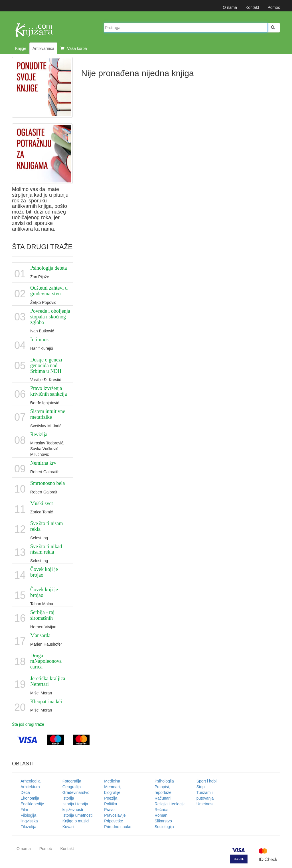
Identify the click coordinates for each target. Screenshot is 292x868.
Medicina (112, 781)
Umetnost (205, 804)
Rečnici (161, 810)
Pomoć (274, 7)
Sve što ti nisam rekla (47, 526)
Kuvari (68, 827)
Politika (110, 804)
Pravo (109, 810)
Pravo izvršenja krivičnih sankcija (48, 391)
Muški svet (42, 503)
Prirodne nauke (118, 827)
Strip (201, 787)
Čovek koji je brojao (44, 572)
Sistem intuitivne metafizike (48, 414)
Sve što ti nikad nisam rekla (46, 549)
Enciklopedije (32, 804)
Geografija (72, 787)
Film (24, 810)
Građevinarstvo (76, 792)
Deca (25, 792)
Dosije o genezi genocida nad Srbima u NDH (46, 365)
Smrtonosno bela (48, 483)
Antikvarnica (43, 48)
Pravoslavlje (115, 815)
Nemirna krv (43, 463)
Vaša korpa (74, 48)
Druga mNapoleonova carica (46, 661)
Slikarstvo (163, 821)
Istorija (68, 798)
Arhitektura (30, 787)
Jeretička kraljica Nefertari (48, 681)
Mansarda (40, 635)
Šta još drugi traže (28, 724)
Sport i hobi (207, 781)
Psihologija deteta (48, 268)
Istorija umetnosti (78, 815)
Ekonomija (30, 798)
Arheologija (31, 781)
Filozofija (28, 827)
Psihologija (164, 781)
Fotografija (72, 781)
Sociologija (164, 827)
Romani (161, 815)
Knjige (21, 48)
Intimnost (40, 340)
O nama (230, 7)
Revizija (39, 434)
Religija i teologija (170, 804)
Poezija (111, 798)
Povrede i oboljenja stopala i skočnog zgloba (50, 317)
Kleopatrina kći (46, 702)
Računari (163, 798)
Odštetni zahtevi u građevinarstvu (49, 291)
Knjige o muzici (76, 821)
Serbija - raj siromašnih (42, 615)
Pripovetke (113, 821)
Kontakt (252, 7)
